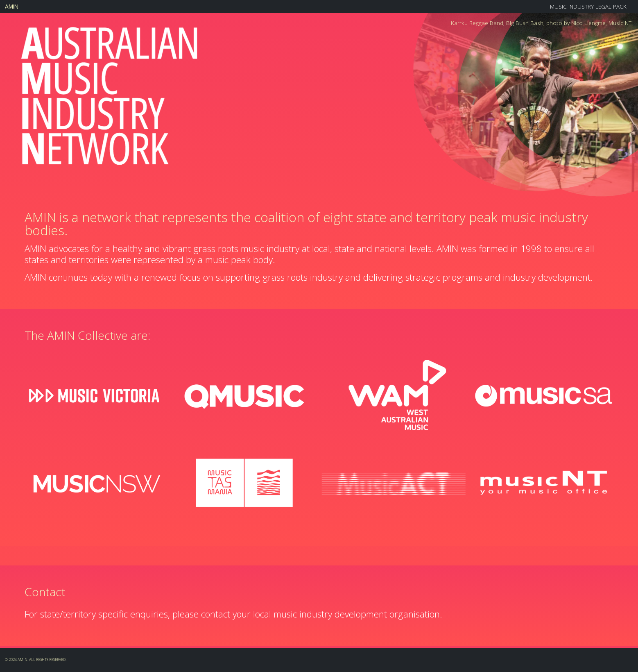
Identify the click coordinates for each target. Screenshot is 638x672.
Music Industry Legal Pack (588, 6)
